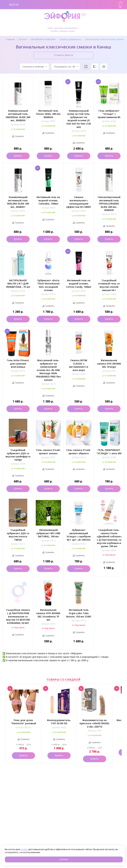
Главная (10, 39)
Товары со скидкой (63, 680)
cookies (24, 849)
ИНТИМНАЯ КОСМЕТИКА (43, 39)
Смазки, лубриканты (70, 39)
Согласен (64, 859)
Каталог (23, 39)
